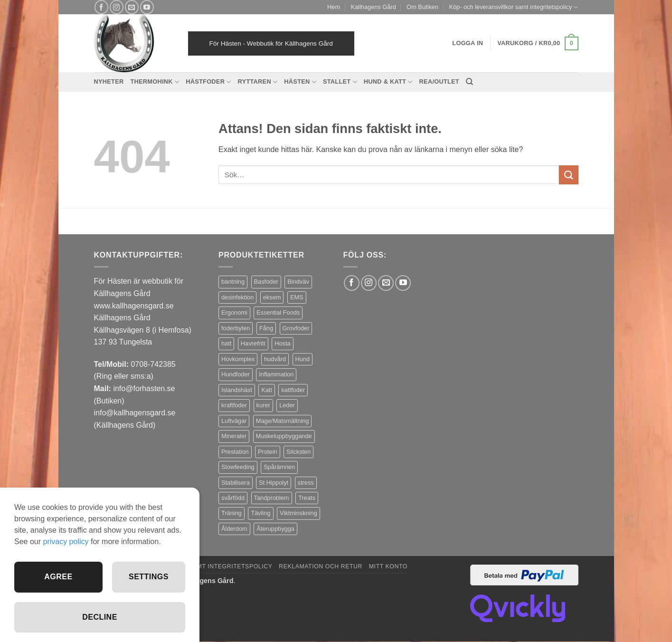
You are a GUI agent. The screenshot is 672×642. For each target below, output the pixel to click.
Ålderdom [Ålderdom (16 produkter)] (234, 529)
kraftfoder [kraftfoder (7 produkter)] (234, 405)
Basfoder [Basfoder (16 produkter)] (266, 282)
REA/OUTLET (439, 81)
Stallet (340, 82)
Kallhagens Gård (373, 7)
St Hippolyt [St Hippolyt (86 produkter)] (274, 483)
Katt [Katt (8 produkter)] (267, 390)
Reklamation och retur (321, 566)
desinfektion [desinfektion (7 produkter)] (237, 297)
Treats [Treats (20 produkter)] (307, 498)
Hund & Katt (388, 82)
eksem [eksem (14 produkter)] (272, 297)
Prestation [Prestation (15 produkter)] (235, 452)
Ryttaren (258, 82)
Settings (149, 577)
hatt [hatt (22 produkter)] (226, 343)
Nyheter (109, 81)
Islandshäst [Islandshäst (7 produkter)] (237, 390)
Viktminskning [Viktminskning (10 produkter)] (298, 513)
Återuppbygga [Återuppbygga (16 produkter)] (275, 529)
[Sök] (469, 82)
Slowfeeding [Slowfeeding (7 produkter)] (238, 467)
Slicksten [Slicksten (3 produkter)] (298, 452)
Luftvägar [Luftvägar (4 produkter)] (234, 421)
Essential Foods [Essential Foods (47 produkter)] (278, 312)
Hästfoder (208, 82)
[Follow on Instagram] (117, 7)
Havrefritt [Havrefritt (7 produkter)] (253, 343)
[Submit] (568, 175)
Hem (334, 7)
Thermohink (155, 82)
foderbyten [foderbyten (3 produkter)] (236, 328)
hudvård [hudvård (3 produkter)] (275, 359)
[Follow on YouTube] (147, 7)
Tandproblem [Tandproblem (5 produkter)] (272, 498)
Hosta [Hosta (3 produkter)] (282, 343)
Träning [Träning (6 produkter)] (232, 513)
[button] (538, 44)
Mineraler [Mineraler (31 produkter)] (234, 436)
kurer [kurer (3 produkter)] (263, 405)
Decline (100, 617)
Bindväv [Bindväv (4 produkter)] (298, 282)
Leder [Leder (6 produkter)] (287, 405)
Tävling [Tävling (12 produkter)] (260, 513)
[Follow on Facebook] (101, 7)
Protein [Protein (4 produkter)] (268, 452)
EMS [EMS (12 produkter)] (297, 297)
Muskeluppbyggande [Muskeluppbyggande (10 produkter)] (284, 436)
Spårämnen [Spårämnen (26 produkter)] (279, 467)
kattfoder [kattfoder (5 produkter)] (293, 390)
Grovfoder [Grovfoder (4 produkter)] (296, 328)
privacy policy (66, 541)
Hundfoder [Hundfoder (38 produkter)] (236, 374)
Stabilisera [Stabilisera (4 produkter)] (236, 483)
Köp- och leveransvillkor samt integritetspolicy (513, 7)
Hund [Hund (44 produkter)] (303, 359)
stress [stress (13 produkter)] (306, 483)
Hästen (300, 82)
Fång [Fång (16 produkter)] (266, 328)
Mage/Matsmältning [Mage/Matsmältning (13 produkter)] (283, 421)
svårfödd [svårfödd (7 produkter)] (233, 498)
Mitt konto (388, 566)
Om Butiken (422, 7)
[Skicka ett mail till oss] (132, 7)
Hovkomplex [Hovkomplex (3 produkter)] (238, 359)
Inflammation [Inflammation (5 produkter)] (276, 374)
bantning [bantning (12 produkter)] (233, 282)
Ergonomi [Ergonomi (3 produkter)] (234, 312)
